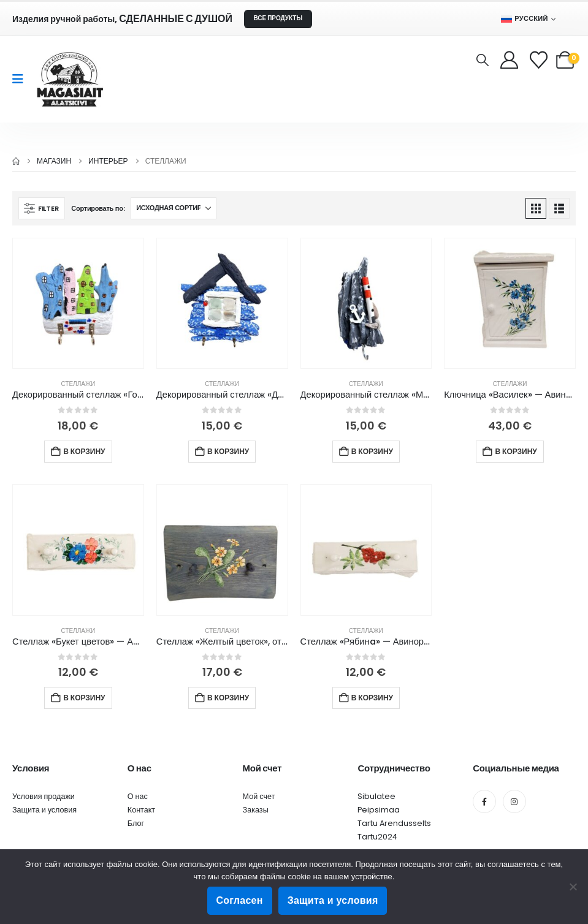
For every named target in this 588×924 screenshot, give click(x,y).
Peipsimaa (379, 810)
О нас (138, 796)
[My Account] (509, 60)
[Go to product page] (78, 304)
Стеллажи (78, 384)
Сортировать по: (98, 208)
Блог (136, 823)
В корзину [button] (84, 451)
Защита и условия (44, 810)
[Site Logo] (70, 79)
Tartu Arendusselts (394, 823)
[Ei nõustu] (573, 887)
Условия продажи (44, 796)
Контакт (141, 810)
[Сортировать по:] (174, 208)
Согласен (240, 900)
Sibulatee (376, 796)
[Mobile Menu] (22, 79)
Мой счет (259, 796)
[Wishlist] (540, 60)
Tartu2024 (377, 837)
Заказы (256, 810)
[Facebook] (484, 801)
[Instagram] (514, 801)
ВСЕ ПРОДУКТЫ (278, 18)
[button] (483, 60)
